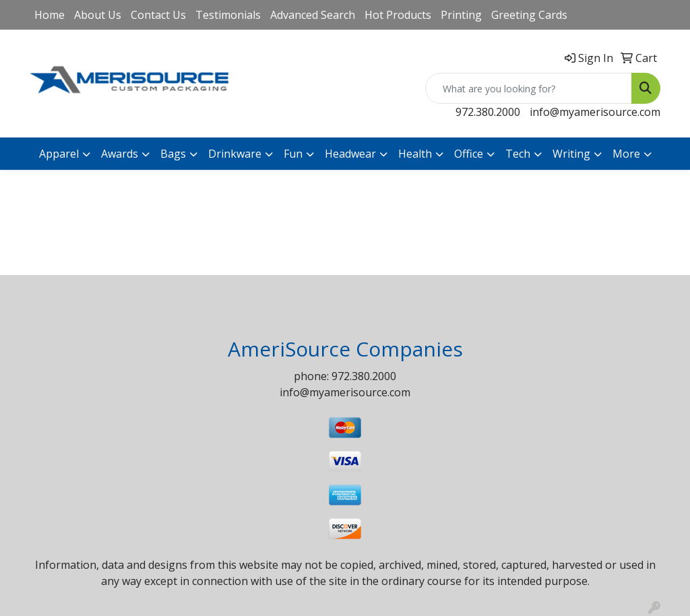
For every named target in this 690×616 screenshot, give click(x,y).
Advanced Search (313, 15)
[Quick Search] (529, 88)
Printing (461, 15)
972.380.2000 (488, 112)
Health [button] (415, 154)
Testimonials (228, 15)
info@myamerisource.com (595, 112)
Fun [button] (293, 154)
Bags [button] (173, 154)
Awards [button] (120, 154)
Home (50, 15)
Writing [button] (571, 154)
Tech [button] (518, 154)
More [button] (626, 154)
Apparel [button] (59, 154)
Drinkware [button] (235, 154)
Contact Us (158, 15)
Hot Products (398, 15)
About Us (98, 15)
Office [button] (469, 154)
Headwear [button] (350, 154)
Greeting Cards (529, 15)
